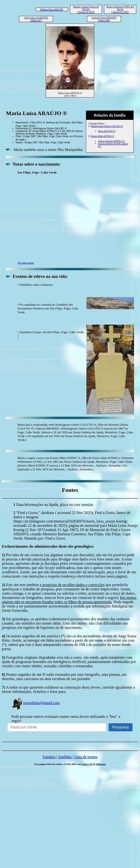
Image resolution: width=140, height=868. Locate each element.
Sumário (49, 757)
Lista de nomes (86, 757)
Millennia (101, 764)
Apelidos (65, 757)
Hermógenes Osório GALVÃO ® (107, 126)
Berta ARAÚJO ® (107, 131)
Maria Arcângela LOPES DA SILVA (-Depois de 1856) (120, 9)
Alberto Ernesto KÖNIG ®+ (112, 141)
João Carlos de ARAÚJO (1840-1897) (36, 19)
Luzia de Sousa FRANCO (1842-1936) (104, 19)
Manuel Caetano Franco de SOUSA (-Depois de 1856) (86, 9)
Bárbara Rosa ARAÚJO (52, 9)
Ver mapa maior (26, 263)
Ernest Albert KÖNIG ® (103, 136)
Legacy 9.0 (87, 764)
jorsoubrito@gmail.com (35, 703)
